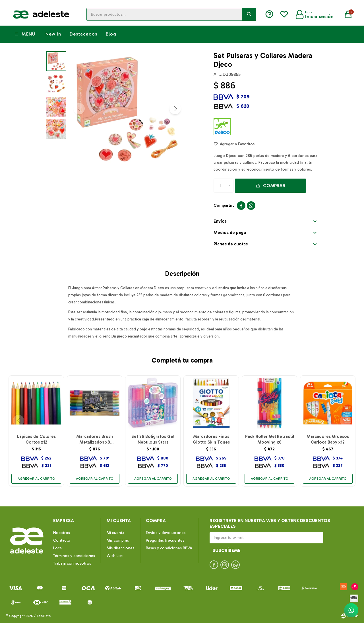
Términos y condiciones (74, 556)
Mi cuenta (115, 533)
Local (58, 548)
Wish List (115, 556)
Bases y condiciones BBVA (169, 548)
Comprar (274, 186)
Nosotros (62, 533)
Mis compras (118, 540)
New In (53, 34)
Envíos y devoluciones (166, 533)
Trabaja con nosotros (72, 563)
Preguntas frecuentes (165, 540)
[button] (175, 109)
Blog (111, 34)
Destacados (83, 34)
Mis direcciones (120, 548)
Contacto (62, 540)
